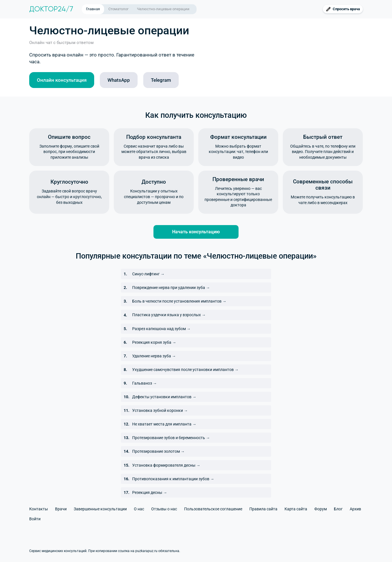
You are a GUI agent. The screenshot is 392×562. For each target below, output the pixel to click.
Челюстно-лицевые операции (163, 9)
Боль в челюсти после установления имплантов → (179, 301)
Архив (355, 509)
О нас (139, 509)
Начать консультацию (196, 232)
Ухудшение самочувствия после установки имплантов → (185, 370)
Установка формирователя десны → (166, 465)
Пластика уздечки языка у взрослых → (169, 315)
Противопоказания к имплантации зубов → (173, 479)
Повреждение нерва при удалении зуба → (171, 288)
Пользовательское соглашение (213, 509)
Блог (338, 509)
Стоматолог (118, 9)
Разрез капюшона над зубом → (161, 329)
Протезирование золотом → (158, 451)
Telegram (161, 80)
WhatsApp (119, 80)
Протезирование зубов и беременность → (171, 438)
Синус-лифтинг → (148, 274)
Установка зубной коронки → (160, 410)
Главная (93, 9)
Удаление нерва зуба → (154, 356)
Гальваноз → (145, 383)
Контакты (39, 509)
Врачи (61, 509)
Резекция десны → (150, 492)
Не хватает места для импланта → (164, 424)
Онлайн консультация (62, 80)
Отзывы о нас (164, 509)
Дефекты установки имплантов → (164, 397)
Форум (321, 509)
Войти (35, 519)
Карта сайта (296, 509)
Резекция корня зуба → (154, 342)
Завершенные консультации (100, 509)
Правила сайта (263, 509)
